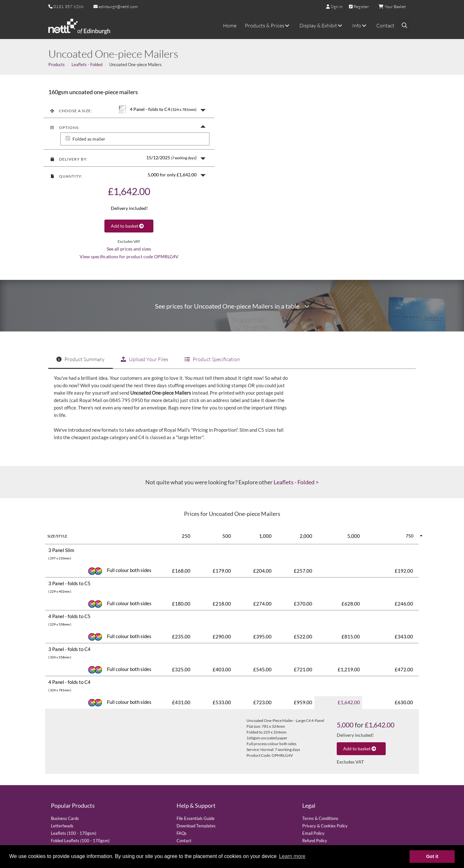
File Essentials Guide (196, 818)
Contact (385, 25)
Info (360, 25)
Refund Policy (315, 841)
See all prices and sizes (129, 249)
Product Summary (80, 359)
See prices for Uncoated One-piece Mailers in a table (232, 306)
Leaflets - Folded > (296, 482)
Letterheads (62, 826)
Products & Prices (268, 25)
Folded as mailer (89, 139)
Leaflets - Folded (87, 64)
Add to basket (129, 226)
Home (230, 25)
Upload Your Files (145, 359)
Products (57, 64)
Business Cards (65, 818)
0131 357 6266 (69, 6)
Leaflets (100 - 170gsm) (74, 833)
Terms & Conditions (320, 818)
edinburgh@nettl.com (116, 6)
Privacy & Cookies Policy (325, 826)
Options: (65, 128)
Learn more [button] (292, 856)
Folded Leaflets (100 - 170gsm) (80, 841)
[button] (129, 109)
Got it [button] (432, 856)
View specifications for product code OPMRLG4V (129, 257)
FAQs (182, 833)
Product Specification (212, 359)
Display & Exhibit (322, 25)
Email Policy (313, 833)
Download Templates (196, 826)
